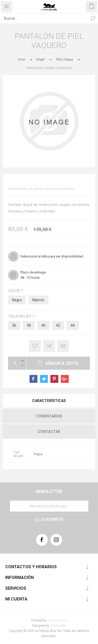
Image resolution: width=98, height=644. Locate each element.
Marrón (38, 300)
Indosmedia (58, 626)
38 (29, 325)
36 (14, 325)
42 (58, 325)
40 (43, 325)
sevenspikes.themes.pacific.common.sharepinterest (54, 379)
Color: (15, 291)
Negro (17, 300)
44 (73, 325)
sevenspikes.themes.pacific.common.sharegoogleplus (65, 379)
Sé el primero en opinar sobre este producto (41, 189)
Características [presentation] (49, 401)
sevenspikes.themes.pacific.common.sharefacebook (33, 379)
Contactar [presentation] (49, 432)
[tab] (49, 401)
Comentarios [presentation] (49, 416)
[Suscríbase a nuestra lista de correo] (49, 506)
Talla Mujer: (20, 316)
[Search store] (44, 18)
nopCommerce (57, 620)
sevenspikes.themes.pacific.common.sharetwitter (44, 379)
